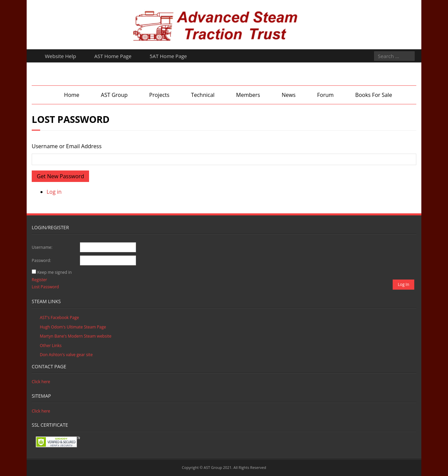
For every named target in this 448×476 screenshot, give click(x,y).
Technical (203, 95)
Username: (42, 247)
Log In (403, 284)
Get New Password (60, 176)
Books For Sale (374, 95)
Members (248, 95)
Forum (325, 95)
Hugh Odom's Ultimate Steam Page (73, 327)
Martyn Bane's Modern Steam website (76, 336)
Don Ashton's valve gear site (66, 355)
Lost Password (45, 287)
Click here (41, 382)
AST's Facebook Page (59, 318)
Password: (41, 260)
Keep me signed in (54, 272)
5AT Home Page (168, 56)
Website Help (61, 56)
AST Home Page (113, 56)
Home (72, 95)
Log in (54, 192)
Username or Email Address (67, 146)
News (289, 95)
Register (39, 280)
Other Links (51, 346)
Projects (159, 95)
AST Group (114, 95)
